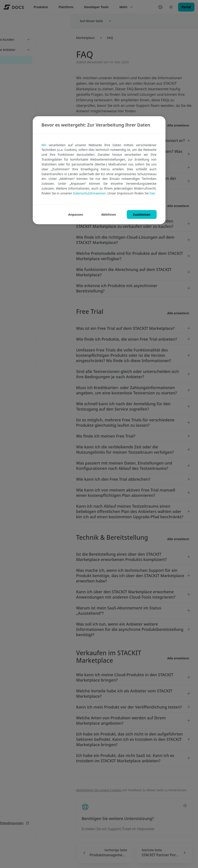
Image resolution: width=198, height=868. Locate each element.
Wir (44, 145)
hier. (153, 193)
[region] (99, 170)
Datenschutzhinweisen (89, 193)
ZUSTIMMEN (141, 214)
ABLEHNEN (109, 214)
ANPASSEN (76, 214)
